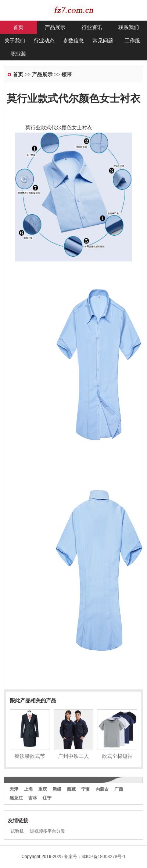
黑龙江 (16, 798)
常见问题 (103, 41)
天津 (14, 789)
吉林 (33, 798)
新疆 (57, 789)
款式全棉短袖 (117, 756)
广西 (119, 789)
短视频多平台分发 (47, 831)
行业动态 (44, 41)
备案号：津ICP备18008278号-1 (95, 857)
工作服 (132, 41)
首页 (18, 27)
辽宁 (47, 798)
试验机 (17, 831)
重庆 (43, 789)
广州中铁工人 (73, 756)
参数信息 (73, 41)
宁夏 (86, 789)
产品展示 (55, 27)
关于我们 (15, 41)
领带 (67, 74)
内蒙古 (102, 789)
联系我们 (129, 27)
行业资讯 (92, 27)
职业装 (18, 54)
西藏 (71, 789)
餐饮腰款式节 (30, 756)
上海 (28, 789)
